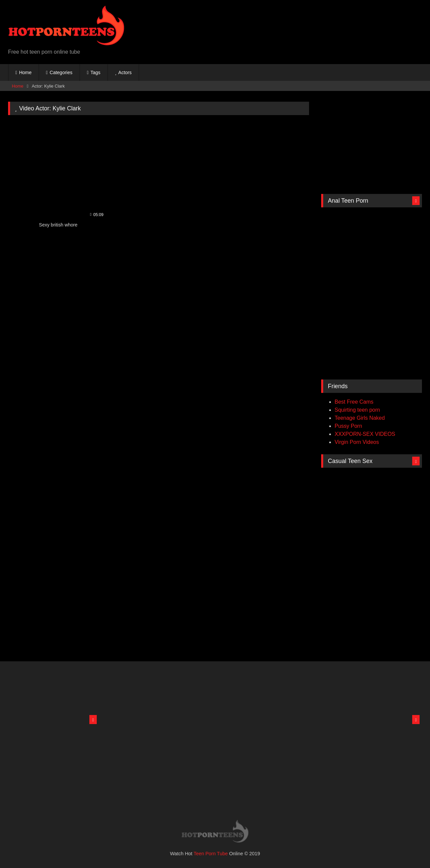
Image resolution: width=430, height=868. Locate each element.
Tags (95, 72)
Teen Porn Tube (211, 854)
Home (25, 72)
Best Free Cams (354, 402)
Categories (61, 72)
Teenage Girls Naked (360, 418)
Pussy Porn (348, 426)
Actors (125, 72)
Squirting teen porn (357, 410)
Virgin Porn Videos (357, 442)
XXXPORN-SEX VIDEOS (365, 434)
